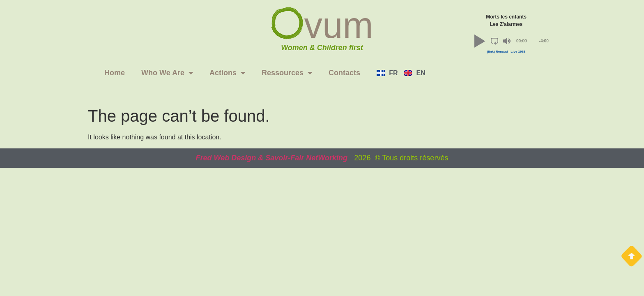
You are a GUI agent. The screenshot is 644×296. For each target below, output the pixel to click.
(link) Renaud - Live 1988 (506, 52)
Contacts (344, 73)
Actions (227, 73)
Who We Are (167, 73)
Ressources (287, 73)
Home (115, 73)
